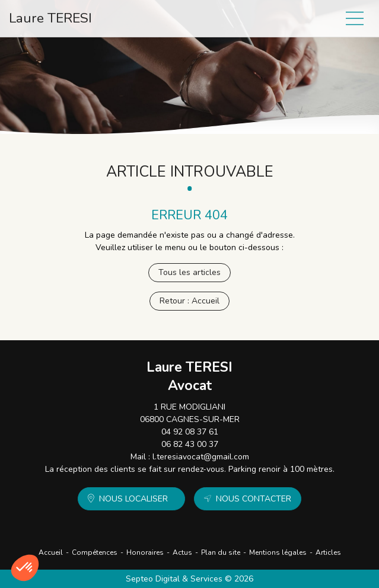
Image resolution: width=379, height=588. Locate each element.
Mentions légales (278, 552)
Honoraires (145, 552)
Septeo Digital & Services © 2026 (189, 579)
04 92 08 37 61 (190, 432)
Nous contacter (254, 499)
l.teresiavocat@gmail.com (201, 457)
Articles (328, 552)
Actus (182, 552)
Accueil (51, 552)
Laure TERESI (50, 18)
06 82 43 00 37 (190, 444)
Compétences (95, 552)
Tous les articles (189, 272)
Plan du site (221, 552)
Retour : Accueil (189, 301)
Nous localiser (133, 499)
